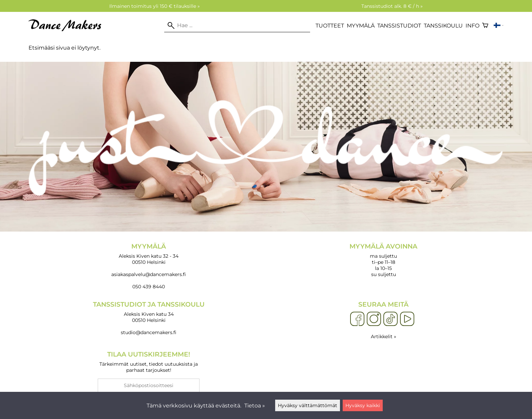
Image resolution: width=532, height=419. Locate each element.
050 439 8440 (149, 287)
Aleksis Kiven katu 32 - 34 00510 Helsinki (149, 254)
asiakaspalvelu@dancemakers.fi (149, 274)
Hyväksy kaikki (363, 405)
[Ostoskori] (485, 25)
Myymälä (361, 26)
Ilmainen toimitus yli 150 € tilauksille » (155, 6)
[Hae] (237, 25)
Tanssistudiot (399, 26)
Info (472, 26)
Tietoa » (255, 406)
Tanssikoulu (443, 26)
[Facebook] (357, 319)
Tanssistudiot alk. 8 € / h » (392, 6)
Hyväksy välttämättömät (308, 405)
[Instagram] (374, 319)
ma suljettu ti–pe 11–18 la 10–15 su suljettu (383, 260)
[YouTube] (407, 319)
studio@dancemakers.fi (149, 332)
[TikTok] (391, 319)
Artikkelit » (384, 336)
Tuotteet (330, 26)
